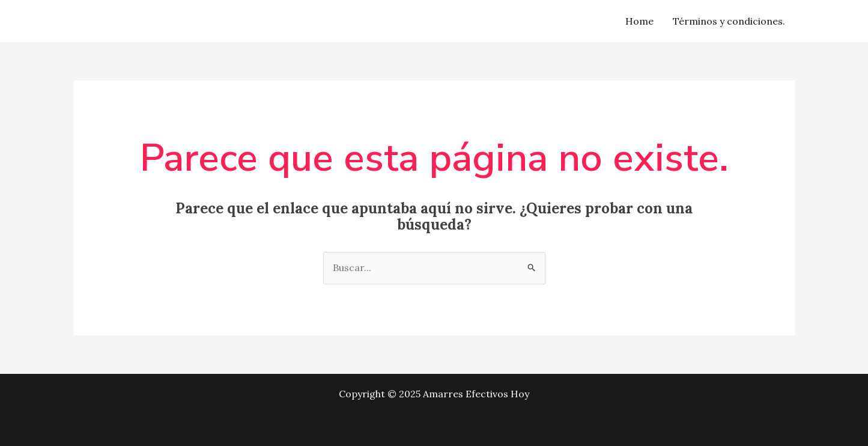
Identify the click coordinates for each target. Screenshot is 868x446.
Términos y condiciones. (729, 21)
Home (639, 21)
